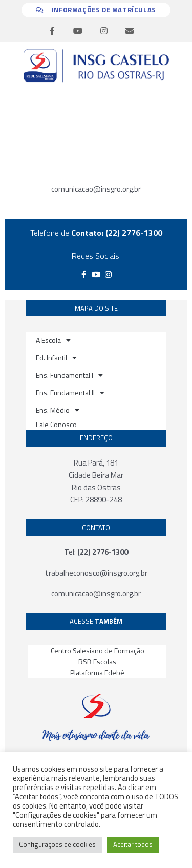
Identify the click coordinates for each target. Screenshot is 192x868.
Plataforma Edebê (97, 672)
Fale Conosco (56, 424)
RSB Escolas (97, 662)
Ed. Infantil (56, 358)
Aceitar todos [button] (133, 844)
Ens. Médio (58, 410)
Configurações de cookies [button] (57, 844)
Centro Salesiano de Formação (98, 650)
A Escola (53, 340)
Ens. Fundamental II (70, 393)
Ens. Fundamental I (69, 375)
